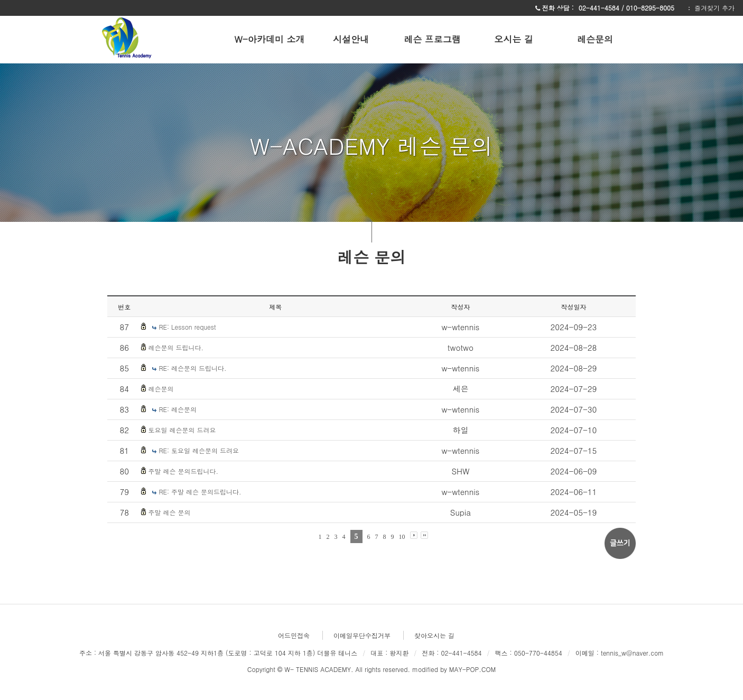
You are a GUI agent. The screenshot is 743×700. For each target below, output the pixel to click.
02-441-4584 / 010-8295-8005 (628, 8)
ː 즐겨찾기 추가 (710, 8)
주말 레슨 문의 (169, 512)
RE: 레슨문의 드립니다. (192, 368)
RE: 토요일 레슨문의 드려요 (199, 450)
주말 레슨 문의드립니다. (183, 471)
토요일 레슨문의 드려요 (182, 430)
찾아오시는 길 (434, 635)
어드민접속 (294, 635)
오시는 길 (514, 39)
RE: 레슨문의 (178, 409)
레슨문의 (595, 39)
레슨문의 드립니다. (176, 347)
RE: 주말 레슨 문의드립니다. (200, 492)
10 (402, 537)
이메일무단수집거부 (362, 635)
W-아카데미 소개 (270, 39)
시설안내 (351, 39)
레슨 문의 (371, 256)
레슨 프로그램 (432, 39)
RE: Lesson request (187, 327)
